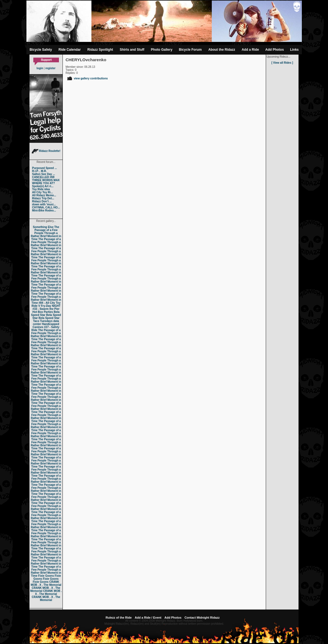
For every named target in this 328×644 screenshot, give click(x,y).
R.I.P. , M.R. (40, 171)
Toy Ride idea (41, 189)
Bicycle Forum (190, 50)
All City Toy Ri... (43, 192)
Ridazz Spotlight (100, 50)
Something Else (43, 227)
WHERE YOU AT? (44, 183)
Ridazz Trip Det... (43, 198)
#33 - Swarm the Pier (46, 309)
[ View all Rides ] (282, 63)
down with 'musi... (44, 204)
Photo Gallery (162, 50)
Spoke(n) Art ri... (43, 186)
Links (294, 50)
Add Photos (274, 50)
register (51, 68)
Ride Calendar (70, 50)
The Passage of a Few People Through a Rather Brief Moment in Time (46, 233)
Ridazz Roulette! (46, 151)
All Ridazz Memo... (44, 195)
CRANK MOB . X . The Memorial (46, 583)
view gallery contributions (87, 78)
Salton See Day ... (44, 174)
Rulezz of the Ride (119, 618)
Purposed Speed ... (45, 168)
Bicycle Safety (41, 50)
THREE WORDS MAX (46, 180)
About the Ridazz (222, 50)
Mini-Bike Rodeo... (44, 210)
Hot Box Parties (43, 312)
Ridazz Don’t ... (42, 201)
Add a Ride (250, 50)
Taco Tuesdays (43, 321)
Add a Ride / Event (148, 618)
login (40, 68)
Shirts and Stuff (132, 50)
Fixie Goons (46, 576)
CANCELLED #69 (43, 177)
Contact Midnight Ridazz (202, 618)
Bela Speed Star (45, 313)
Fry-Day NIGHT (51, 306)
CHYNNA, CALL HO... (46, 207)
